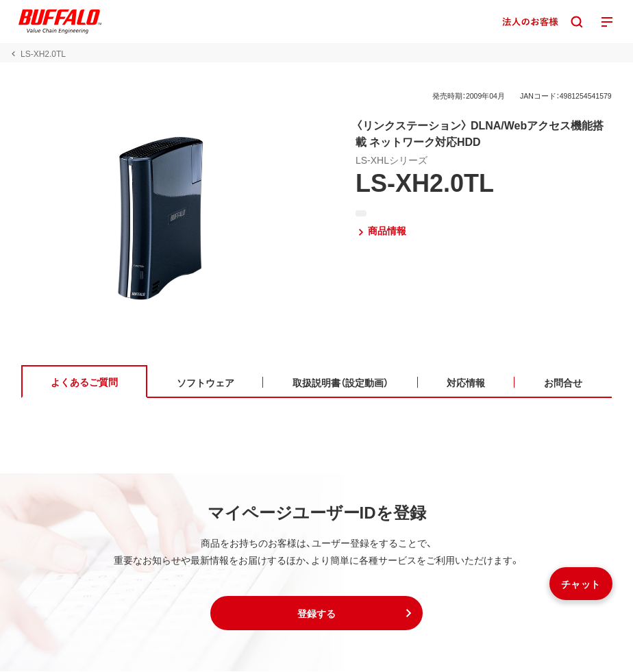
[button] (316, 614)
